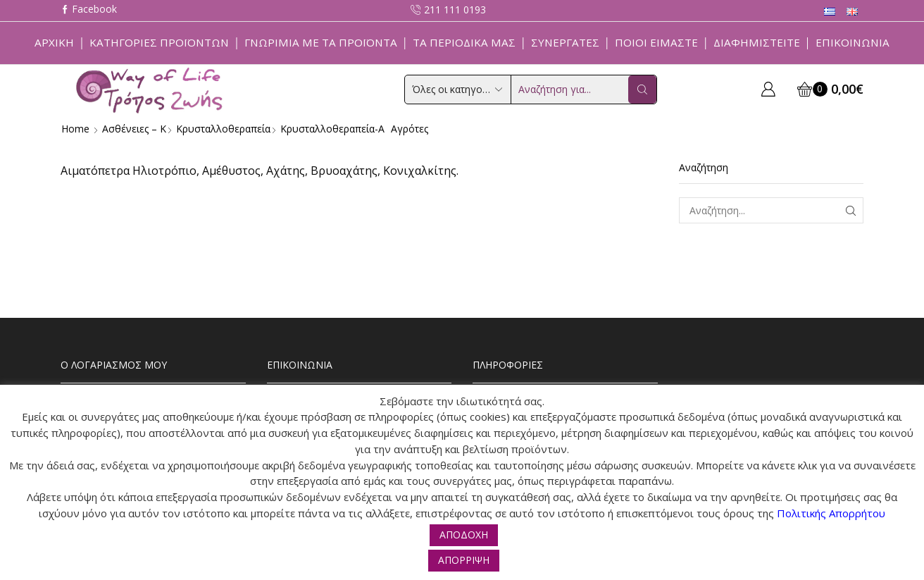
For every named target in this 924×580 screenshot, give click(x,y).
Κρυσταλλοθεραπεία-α (332, 129)
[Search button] (642, 90)
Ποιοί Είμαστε (656, 42)
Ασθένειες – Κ (134, 129)
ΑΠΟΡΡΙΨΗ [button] (464, 560)
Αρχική (54, 42)
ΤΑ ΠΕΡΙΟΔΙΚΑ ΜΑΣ (464, 42)
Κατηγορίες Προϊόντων (159, 42)
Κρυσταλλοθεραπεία (223, 129)
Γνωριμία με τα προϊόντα (321, 42)
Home (75, 129)
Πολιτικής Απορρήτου (831, 513)
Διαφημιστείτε (757, 42)
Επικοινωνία (853, 42)
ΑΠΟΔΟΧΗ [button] (464, 535)
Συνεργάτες (565, 42)
